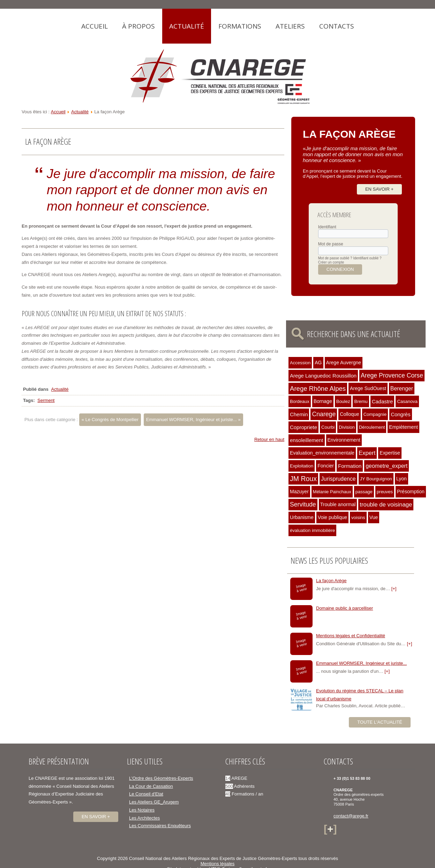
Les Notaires (142, 810)
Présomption (411, 492)
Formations (240, 26)
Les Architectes (144, 818)
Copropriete (303, 427)
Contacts (337, 26)
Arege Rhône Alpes (318, 389)
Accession (300, 363)
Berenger (402, 389)
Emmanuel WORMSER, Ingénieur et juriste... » (193, 420)
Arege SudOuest (368, 388)
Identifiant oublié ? (367, 258)
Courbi (328, 427)
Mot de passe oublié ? (335, 258)
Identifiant (327, 227)
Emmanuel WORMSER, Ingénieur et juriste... (361, 663)
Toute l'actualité (380, 722)
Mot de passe (331, 244)
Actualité (187, 26)
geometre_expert (387, 466)
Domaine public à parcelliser (344, 608)
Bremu (361, 401)
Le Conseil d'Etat (146, 794)
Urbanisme (302, 517)
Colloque (349, 414)
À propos (138, 26)
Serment (46, 400)
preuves (385, 492)
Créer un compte (331, 262)
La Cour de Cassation (151, 786)
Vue (374, 517)
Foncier (326, 466)
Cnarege (324, 414)
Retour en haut (269, 439)
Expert (367, 453)
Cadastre (382, 401)
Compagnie (375, 414)
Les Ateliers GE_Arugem (154, 802)
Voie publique (332, 517)
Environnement (344, 440)
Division (347, 427)
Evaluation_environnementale (322, 453)
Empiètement (403, 427)
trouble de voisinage (386, 505)
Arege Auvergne (344, 363)
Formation (350, 466)
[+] (394, 589)
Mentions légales (218, 864)
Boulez (343, 401)
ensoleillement (307, 440)
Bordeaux (300, 401)
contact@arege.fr (351, 816)
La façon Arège (331, 581)
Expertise (390, 453)
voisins (358, 517)
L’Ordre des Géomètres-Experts (161, 778)
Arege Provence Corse (392, 375)
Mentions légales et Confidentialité (351, 636)
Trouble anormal (338, 504)
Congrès (400, 414)
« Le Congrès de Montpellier (110, 420)
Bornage (323, 401)
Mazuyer (299, 492)
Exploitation (302, 466)
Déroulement (372, 427)
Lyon (402, 479)
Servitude (303, 504)
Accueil (95, 26)
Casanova (407, 401)
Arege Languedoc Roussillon (323, 376)
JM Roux (303, 479)
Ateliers (290, 26)
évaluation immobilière (312, 530)
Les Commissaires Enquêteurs (160, 826)
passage (364, 492)
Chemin (299, 414)
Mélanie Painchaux (332, 492)
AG (318, 363)
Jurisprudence (338, 479)
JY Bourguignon (376, 479)
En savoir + (379, 189)
